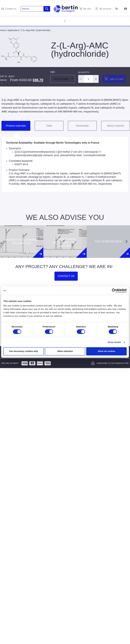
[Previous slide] (3, 241)
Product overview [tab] (16, 126)
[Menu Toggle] (65, 21)
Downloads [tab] (82, 126)
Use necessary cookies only (24, 351)
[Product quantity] (88, 79)
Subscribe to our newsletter (113, 363)
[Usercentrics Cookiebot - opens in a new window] (114, 291)
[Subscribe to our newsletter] (93, 363)
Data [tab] (49, 126)
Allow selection (65, 351)
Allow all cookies (107, 351)
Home (3, 30)
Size (53, 72)
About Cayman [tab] (115, 126)
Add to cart (117, 79)
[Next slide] (127, 241)
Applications (13, 30)
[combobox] (32, 9)
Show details (114, 342)
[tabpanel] (65, 164)
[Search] (47, 9)
